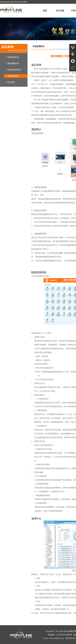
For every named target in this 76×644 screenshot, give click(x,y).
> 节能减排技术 (12, 57)
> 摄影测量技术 (12, 63)
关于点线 (60, 11)
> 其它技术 (10, 82)
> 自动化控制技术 (13, 70)
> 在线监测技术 (12, 76)
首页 (45, 11)
